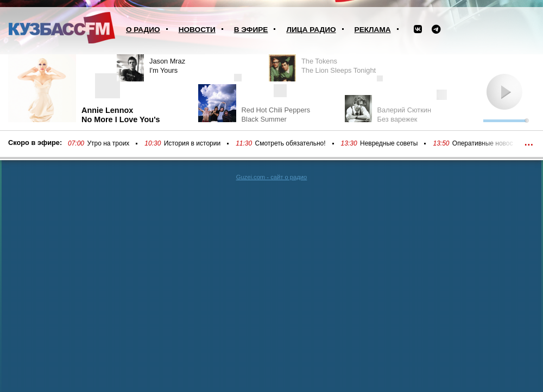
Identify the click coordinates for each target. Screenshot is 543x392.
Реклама (373, 30)
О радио (143, 30)
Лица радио (311, 30)
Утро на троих (108, 143)
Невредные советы (389, 143)
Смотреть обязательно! (291, 143)
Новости (197, 30)
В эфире (251, 30)
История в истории (192, 143)
